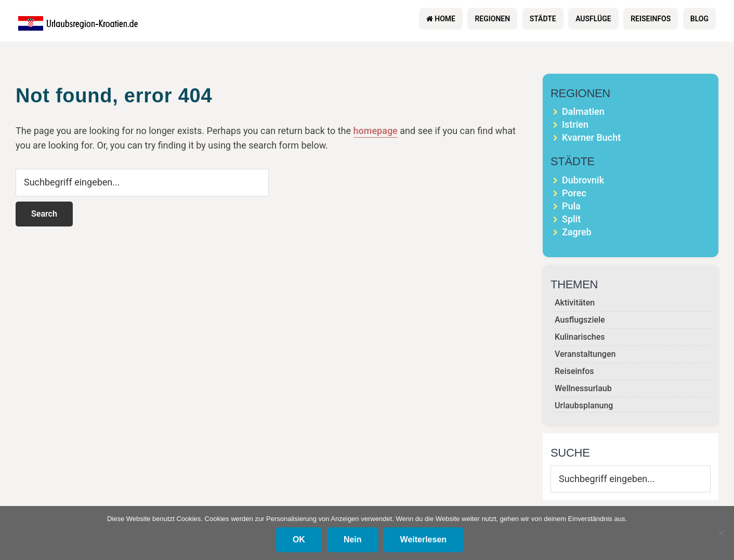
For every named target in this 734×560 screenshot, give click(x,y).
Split (571, 219)
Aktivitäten (575, 303)
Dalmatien (583, 111)
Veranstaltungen (585, 354)
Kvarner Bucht (591, 137)
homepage (376, 131)
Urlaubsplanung (584, 405)
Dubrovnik (583, 180)
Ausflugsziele (580, 320)
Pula (571, 206)
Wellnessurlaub (583, 388)
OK (299, 539)
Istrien (575, 124)
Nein (353, 539)
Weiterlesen (424, 539)
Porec (574, 193)
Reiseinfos (574, 371)
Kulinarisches (580, 337)
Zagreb (577, 232)
